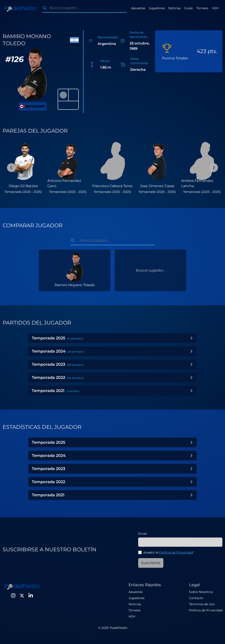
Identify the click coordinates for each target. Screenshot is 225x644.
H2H (215, 8)
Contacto (196, 598)
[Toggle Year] (191, 338)
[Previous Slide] (11, 168)
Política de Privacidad (176, 552)
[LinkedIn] (31, 596)
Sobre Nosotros (201, 592)
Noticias (174, 8)
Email (143, 534)
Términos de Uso (202, 604)
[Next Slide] (214, 168)
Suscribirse (151, 563)
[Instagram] (13, 596)
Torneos (202, 8)
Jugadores (157, 8)
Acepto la (169, 552)
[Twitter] (22, 596)
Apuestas (138, 8)
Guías (188, 8)
